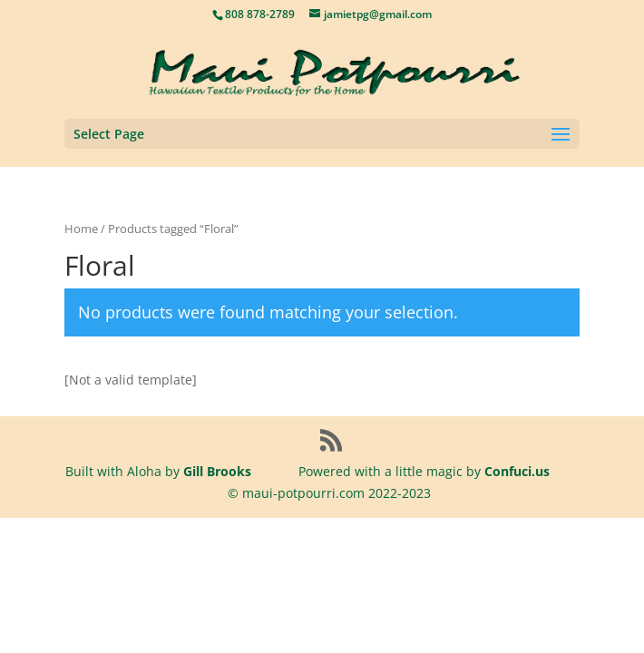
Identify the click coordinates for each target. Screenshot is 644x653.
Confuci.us (517, 471)
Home (81, 229)
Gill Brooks (217, 471)
